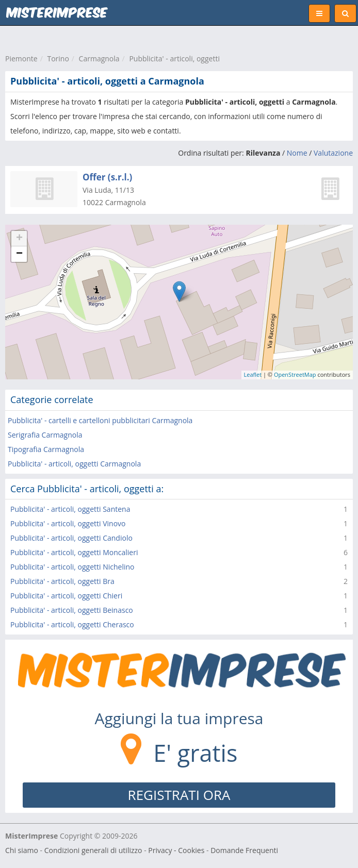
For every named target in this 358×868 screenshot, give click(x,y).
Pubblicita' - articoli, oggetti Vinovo (68, 523)
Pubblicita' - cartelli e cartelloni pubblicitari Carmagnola (100, 420)
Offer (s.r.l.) (107, 177)
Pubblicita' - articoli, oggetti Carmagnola (74, 464)
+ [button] (19, 239)
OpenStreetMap (295, 374)
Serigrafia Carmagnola (45, 435)
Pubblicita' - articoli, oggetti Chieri (66, 596)
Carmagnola (99, 59)
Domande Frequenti (244, 850)
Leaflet (253, 374)
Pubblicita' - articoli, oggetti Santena (70, 509)
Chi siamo (22, 850)
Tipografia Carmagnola (46, 449)
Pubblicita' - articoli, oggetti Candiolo (71, 538)
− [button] (19, 254)
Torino (58, 59)
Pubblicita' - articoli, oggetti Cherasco (72, 624)
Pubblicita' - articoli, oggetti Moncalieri (74, 552)
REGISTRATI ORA (179, 795)
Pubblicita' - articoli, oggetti (174, 59)
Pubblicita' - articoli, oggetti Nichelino (72, 567)
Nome (297, 153)
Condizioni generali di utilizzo (93, 850)
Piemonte (21, 59)
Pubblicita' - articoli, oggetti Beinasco (72, 610)
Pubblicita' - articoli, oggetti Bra (62, 581)
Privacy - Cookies (176, 850)
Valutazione (333, 153)
